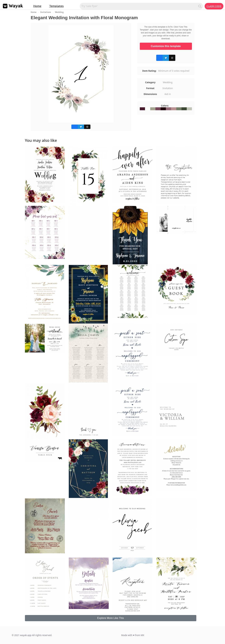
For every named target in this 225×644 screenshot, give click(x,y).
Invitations (46, 12)
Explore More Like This (111, 618)
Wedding (59, 12)
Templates (56, 6)
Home (37, 6)
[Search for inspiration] (139, 6)
